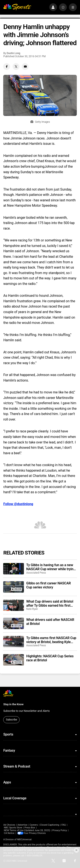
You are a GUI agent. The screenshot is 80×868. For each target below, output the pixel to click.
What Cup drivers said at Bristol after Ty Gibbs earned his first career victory (50, 603)
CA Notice (9, 833)
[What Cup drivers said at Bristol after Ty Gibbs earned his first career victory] (13, 605)
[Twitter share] (16, 67)
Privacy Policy (60, 830)
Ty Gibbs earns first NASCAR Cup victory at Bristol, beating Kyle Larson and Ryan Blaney (51, 640)
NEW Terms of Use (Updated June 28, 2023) (27, 830)
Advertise (23, 825)
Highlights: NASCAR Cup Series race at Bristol (50, 658)
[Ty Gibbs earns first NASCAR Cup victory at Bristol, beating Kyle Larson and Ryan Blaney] (13, 642)
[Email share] (25, 67)
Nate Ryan (32, 609)
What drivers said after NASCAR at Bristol (50, 622)
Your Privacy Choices (35, 833)
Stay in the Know (13, 704)
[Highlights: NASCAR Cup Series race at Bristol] (13, 660)
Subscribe (12, 720)
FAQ (64, 825)
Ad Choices (9, 825)
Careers (34, 825)
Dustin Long (13, 53)
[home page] (17, 7)
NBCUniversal (24, 839)
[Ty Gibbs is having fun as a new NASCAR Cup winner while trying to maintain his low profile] (13, 569)
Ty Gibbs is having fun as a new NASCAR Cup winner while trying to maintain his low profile (51, 567)
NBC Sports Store (13, 828)
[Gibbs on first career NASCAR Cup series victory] (13, 587)
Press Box (30, 828)
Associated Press (36, 573)
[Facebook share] (7, 67)
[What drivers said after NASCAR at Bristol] (13, 623)
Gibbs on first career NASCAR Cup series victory (49, 585)
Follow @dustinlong (18, 504)
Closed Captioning (49, 825)
